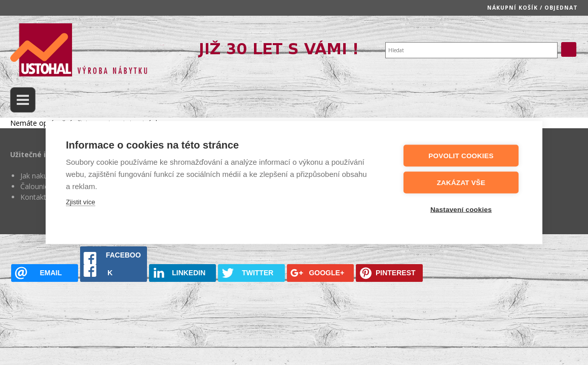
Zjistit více (81, 202)
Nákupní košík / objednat (532, 8)
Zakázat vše (461, 182)
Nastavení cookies (461, 209)
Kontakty (35, 197)
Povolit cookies (461, 155)
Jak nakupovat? (45, 176)
